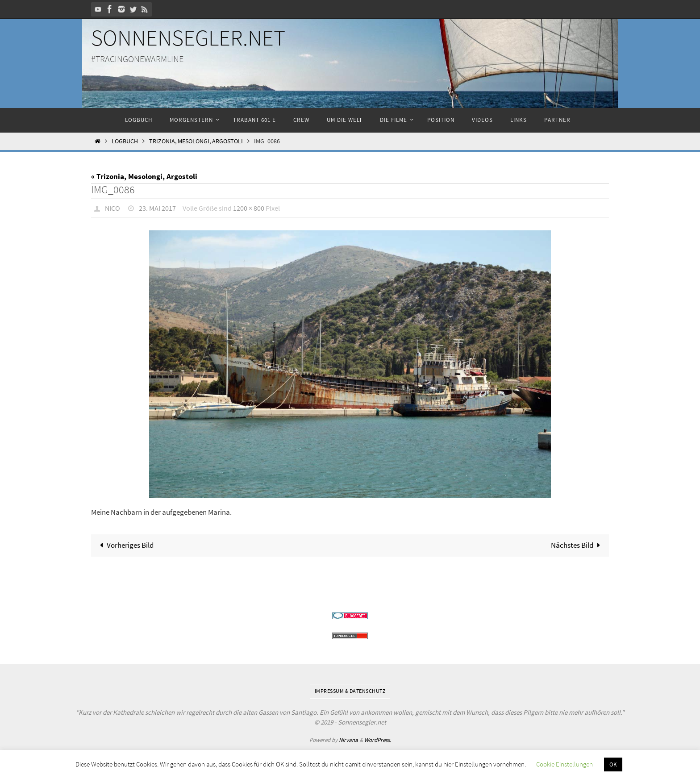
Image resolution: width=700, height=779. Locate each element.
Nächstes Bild (577, 545)
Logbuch (125, 141)
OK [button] (613, 764)
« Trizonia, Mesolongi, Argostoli (144, 176)
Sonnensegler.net (188, 38)
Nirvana (348, 740)
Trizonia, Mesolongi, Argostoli (196, 141)
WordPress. (378, 740)
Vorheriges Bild (125, 545)
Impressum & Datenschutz (350, 691)
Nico (112, 208)
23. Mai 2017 (157, 208)
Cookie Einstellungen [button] (565, 764)
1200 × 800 (249, 208)
